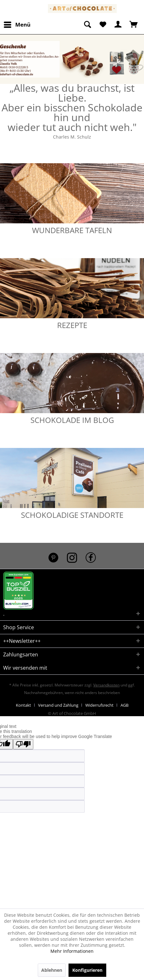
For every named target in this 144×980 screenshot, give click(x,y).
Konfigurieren (87, 970)
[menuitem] (17, 25)
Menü (17, 24)
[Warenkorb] (134, 25)
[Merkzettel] (103, 25)
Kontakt (23, 705)
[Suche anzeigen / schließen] (87, 25)
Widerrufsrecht (99, 705)
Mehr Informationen (72, 951)
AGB (124, 705)
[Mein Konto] (118, 25)
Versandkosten (106, 685)
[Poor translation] (23, 744)
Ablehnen (52, 970)
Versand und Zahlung (58, 705)
